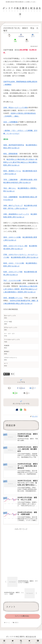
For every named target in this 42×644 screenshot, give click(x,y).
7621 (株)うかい (10, 188)
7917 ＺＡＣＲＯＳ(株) (12, 280)
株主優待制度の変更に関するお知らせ (25, 257)
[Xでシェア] (9, 35)
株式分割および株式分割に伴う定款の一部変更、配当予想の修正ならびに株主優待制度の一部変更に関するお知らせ (20, 289)
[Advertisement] (21, 551)
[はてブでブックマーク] (33, 35)
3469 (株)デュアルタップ (13, 206)
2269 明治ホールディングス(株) (15, 108)
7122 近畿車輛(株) (10, 197)
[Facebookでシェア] (21, 35)
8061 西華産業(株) (10, 154)
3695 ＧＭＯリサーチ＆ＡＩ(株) (15, 246)
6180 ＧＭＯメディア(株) (13, 272)
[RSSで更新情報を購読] (25, 410)
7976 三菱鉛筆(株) (10, 180)
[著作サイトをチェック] (17, 410)
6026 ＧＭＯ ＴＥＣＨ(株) (14, 263)
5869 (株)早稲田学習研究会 (14, 145)
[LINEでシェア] (15, 40)
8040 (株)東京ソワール (12, 171)
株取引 (7, 374)
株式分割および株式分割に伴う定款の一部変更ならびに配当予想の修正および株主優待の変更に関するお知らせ (20, 162)
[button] (27, 40)
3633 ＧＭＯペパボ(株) (12, 237)
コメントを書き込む (22, 616)
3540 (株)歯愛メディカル (13, 298)
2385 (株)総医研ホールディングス (16, 214)
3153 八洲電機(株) (10, 122)
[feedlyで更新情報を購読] (21, 410)
